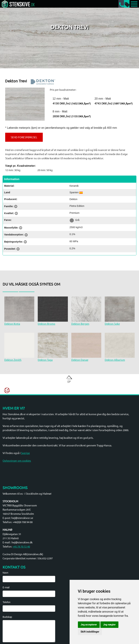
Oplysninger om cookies (17, 461)
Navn (5, 573)
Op (69, 382)
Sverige (25, 453)
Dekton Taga (45, 360)
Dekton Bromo (46, 324)
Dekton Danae (80, 360)
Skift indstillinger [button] (90, 632)
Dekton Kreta (12, 324)
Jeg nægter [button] (109, 625)
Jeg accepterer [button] (89, 625)
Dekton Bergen (80, 324)
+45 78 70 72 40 (21, 546)
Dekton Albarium (115, 360)
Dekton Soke (112, 324)
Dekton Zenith (13, 360)
